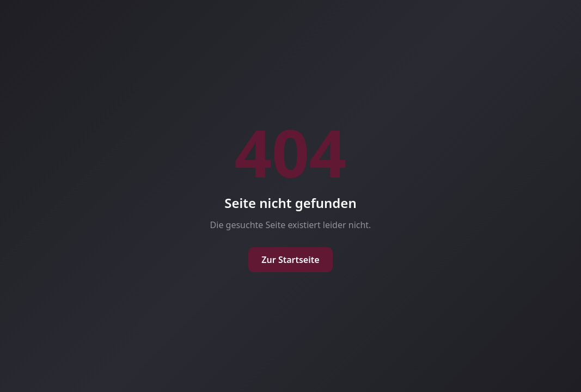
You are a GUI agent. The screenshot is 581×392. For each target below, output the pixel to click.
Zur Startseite (290, 260)
